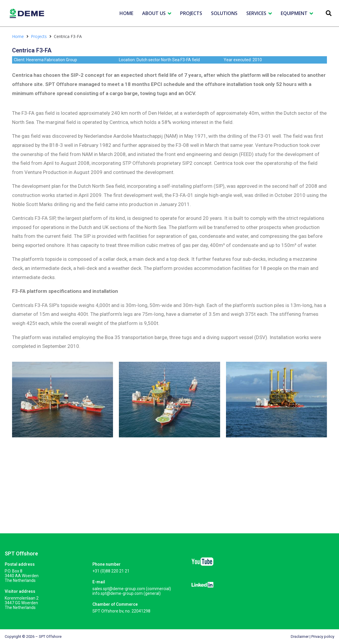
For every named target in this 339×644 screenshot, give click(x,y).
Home (18, 36)
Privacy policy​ (323, 636)
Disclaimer (300, 636)
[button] (329, 13)
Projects (39, 36)
